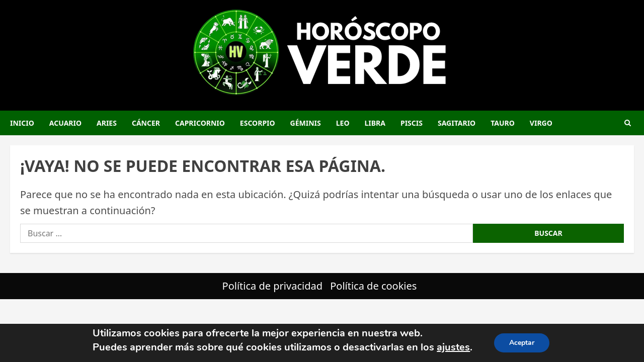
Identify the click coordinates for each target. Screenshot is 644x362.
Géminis (306, 123)
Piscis (412, 123)
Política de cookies (373, 286)
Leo (343, 123)
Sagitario (457, 123)
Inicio (22, 123)
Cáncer (146, 123)
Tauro (503, 123)
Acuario (65, 123)
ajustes (453, 347)
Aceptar (522, 343)
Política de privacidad (272, 286)
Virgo (541, 123)
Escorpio (258, 123)
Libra (375, 123)
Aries (107, 123)
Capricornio (200, 123)
